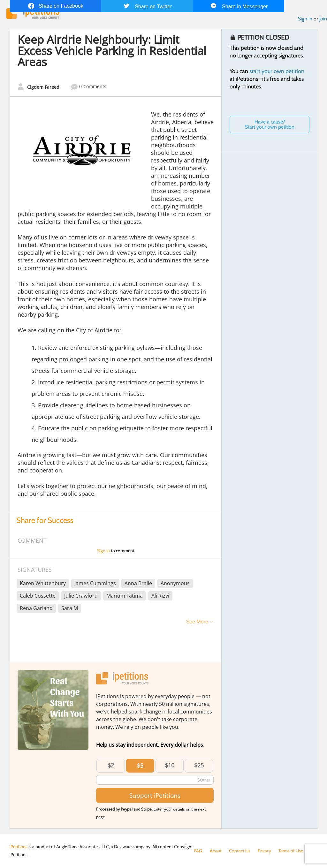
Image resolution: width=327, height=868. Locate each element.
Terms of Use (291, 851)
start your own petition (277, 71)
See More (197, 622)
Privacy (264, 851)
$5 (140, 766)
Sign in (305, 19)
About (216, 851)
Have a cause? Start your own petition (270, 124)
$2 (111, 765)
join (323, 19)
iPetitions (19, 847)
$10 (170, 765)
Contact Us (240, 851)
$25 (199, 765)
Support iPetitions (155, 795)
